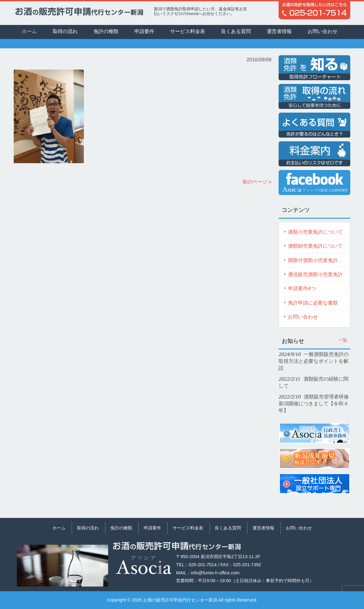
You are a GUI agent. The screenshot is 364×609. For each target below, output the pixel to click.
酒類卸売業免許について (315, 246)
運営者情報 (263, 528)
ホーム (59, 528)
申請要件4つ (302, 288)
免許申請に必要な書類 (313, 303)
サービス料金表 (188, 528)
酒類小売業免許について (315, 232)
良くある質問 (228, 528)
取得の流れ (88, 528)
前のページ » (257, 182)
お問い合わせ (303, 317)
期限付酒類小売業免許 (313, 260)
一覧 (343, 340)
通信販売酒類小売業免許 (315, 274)
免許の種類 (121, 528)
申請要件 (152, 528)
